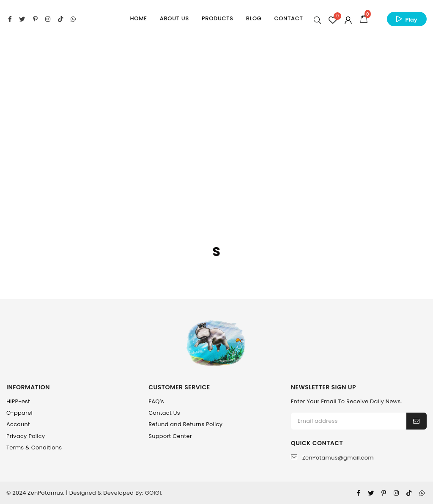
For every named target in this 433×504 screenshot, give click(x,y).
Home (139, 18)
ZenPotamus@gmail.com (332, 458)
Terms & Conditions (34, 448)
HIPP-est (18, 401)
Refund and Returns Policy (185, 424)
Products (218, 18)
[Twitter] (371, 493)
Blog (254, 18)
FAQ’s (156, 401)
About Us (174, 18)
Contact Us (164, 413)
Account (18, 424)
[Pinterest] (384, 493)
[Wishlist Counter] (333, 20)
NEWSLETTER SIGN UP (323, 387)
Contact (289, 18)
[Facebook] (358, 493)
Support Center (170, 436)
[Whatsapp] (422, 493)
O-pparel (19, 413)
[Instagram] (396, 493)
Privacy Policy (26, 436)
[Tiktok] (409, 493)
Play (411, 20)
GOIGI (153, 493)
